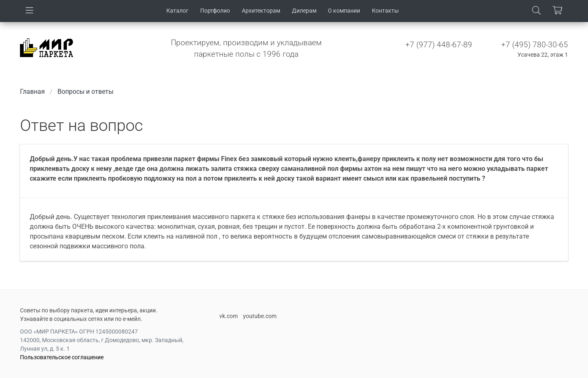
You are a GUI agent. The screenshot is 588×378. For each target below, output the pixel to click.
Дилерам (304, 11)
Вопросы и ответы (85, 92)
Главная (32, 92)
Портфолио (215, 11)
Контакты (385, 11)
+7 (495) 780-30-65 (535, 45)
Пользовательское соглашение (62, 357)
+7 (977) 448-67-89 (439, 45)
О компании (344, 11)
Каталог (177, 11)
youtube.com (260, 316)
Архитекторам (261, 11)
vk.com (229, 316)
